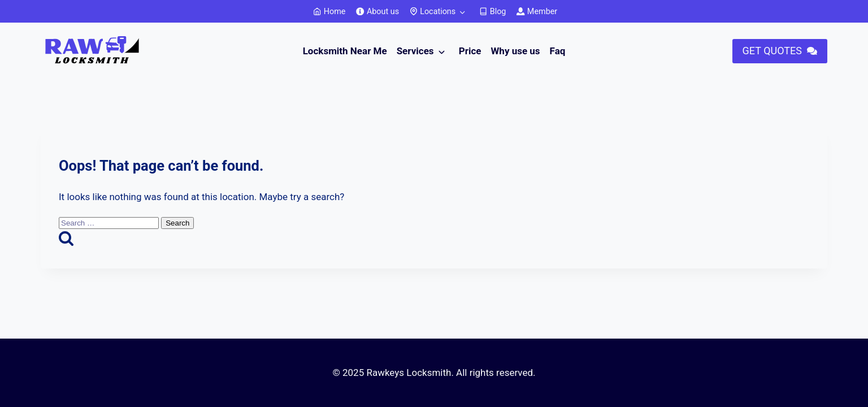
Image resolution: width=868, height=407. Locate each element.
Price (470, 51)
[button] (780, 51)
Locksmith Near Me (345, 51)
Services (415, 51)
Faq (558, 51)
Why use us (515, 51)
